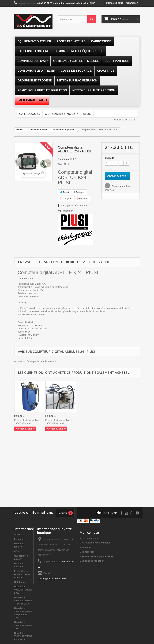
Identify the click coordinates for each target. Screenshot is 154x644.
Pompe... (20, 416)
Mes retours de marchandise (95, 543)
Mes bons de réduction (92, 561)
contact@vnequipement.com (52, 579)
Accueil (18, 534)
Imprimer (68, 211)
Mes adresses (87, 552)
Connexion (132, 3)
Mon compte (89, 532)
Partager (79, 192)
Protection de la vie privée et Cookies (22, 574)
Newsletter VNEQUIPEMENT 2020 (23, 590)
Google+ (66, 198)
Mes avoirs (85, 547)
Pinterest (82, 198)
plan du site (130, 120)
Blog (87, 114)
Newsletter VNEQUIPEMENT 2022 (23, 625)
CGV (17, 551)
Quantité (109, 158)
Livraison (19, 539)
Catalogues (30, 114)
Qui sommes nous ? (61, 114)
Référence (63, 159)
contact (117, 120)
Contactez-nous (115, 3)
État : (61, 164)
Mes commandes (89, 538)
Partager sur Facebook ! (74, 205)
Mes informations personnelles (96, 556)
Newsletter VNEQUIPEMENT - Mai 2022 (23, 636)
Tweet (64, 192)
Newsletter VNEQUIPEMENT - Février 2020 (23, 601)
